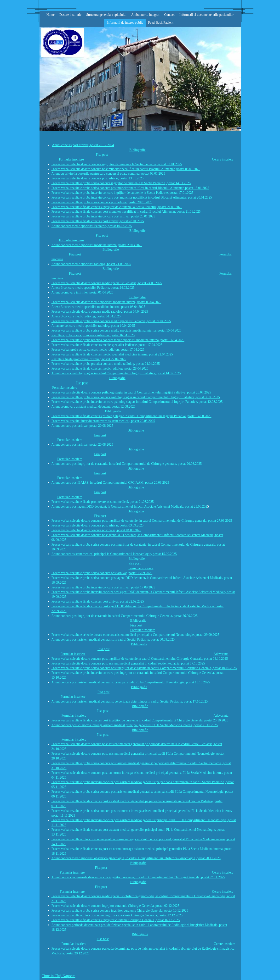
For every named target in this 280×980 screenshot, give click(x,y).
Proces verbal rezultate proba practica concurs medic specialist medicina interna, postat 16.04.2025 (118, 340)
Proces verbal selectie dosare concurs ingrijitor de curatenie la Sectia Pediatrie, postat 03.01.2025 (117, 164)
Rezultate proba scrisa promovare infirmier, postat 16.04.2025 (93, 335)
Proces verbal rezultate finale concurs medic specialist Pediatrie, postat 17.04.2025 (107, 345)
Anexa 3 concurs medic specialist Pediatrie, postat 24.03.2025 (93, 288)
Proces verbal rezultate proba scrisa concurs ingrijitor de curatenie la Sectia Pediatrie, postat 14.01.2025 (121, 183)
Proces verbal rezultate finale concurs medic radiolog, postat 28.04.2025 (100, 368)
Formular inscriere (71, 159)
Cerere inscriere (223, 159)
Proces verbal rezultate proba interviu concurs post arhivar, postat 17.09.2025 (103, 587)
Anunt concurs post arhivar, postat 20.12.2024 (83, 145)
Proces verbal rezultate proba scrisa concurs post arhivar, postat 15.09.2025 (102, 573)
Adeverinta (221, 654)
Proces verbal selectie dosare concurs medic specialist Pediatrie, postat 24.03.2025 (107, 283)
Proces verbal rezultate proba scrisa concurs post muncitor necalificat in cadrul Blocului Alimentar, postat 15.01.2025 (130, 188)
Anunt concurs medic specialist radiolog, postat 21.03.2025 (91, 264)
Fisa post (102, 155)
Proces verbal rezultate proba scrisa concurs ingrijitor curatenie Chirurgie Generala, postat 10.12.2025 (120, 911)
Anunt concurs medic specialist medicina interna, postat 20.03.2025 (97, 245)
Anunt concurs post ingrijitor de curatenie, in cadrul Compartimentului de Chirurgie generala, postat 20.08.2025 (127, 464)
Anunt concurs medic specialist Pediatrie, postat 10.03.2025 (92, 226)
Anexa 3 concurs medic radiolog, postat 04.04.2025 (86, 316)
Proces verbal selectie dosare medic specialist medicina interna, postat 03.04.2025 (106, 302)
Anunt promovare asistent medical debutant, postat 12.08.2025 (94, 407)
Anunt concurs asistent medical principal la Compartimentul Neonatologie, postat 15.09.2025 (114, 554)
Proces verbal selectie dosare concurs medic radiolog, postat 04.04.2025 (100, 312)
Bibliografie (137, 150)
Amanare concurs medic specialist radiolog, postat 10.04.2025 (93, 326)
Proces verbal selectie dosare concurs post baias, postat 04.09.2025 (96, 530)
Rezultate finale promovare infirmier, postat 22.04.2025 (89, 359)
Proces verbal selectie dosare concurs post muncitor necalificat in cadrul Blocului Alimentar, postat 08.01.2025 (126, 169)
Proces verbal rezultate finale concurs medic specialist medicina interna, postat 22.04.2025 (112, 354)
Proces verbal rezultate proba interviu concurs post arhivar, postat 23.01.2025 (103, 216)
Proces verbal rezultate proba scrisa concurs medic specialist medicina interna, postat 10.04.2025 (117, 330)
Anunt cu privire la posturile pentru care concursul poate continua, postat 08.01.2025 (108, 174)
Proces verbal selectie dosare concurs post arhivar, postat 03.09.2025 (98, 525)
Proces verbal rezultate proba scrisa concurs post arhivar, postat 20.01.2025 (102, 202)
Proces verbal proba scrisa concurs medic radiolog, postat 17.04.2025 (98, 350)
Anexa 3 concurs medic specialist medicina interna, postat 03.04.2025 (98, 307)
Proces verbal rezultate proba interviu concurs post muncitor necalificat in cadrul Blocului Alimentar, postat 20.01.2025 (132, 197)
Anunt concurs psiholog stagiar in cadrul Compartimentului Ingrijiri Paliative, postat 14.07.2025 (116, 373)
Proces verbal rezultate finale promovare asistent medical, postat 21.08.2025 (103, 502)
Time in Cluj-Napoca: (59, 976)
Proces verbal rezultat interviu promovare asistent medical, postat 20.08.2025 (103, 421)
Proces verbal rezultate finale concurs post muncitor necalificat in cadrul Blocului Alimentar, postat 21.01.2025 (126, 212)
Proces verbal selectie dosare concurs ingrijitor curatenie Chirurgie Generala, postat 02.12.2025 (115, 906)
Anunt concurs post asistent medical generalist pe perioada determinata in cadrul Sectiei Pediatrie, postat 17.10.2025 (130, 701)
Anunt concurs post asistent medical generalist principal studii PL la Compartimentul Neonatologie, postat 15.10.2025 (131, 682)
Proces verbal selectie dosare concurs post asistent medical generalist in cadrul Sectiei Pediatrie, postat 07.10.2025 (128, 663)
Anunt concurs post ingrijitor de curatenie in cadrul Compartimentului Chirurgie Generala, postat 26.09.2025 (125, 616)
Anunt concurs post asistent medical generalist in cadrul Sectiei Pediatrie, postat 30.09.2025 (113, 639)
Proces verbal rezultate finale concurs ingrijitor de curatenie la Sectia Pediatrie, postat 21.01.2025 (117, 207)
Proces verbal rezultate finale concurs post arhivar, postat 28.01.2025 (98, 221)
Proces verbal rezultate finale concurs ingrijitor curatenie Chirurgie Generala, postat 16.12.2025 (116, 920)
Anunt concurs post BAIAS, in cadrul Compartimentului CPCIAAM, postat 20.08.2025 (110, 483)
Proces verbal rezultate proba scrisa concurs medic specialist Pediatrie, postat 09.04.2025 (111, 321)
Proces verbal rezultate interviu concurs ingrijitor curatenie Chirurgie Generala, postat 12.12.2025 (117, 915)
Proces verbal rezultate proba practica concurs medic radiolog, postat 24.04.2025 (106, 364)
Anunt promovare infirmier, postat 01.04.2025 (83, 292)
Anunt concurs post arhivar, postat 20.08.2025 (82, 426)
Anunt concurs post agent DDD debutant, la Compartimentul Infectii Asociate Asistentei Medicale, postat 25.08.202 (129, 507)
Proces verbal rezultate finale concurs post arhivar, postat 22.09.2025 (98, 601)
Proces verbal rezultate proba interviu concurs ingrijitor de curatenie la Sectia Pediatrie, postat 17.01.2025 (123, 193)
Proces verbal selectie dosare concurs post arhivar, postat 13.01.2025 (98, 178)
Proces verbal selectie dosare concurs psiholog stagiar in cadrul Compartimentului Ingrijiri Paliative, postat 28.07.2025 (131, 392)
